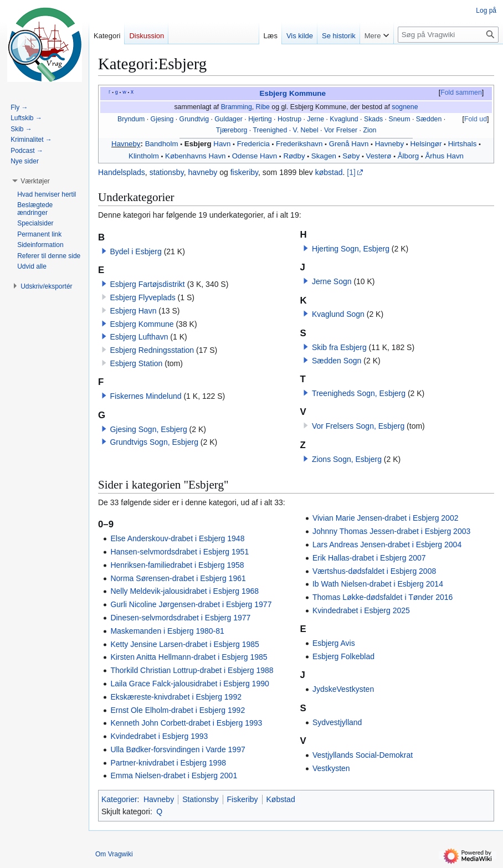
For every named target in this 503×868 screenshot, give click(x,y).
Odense (245, 156)
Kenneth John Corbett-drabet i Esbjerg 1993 (186, 723)
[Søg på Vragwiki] (448, 35)
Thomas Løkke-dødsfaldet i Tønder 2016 (383, 597)
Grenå (339, 144)
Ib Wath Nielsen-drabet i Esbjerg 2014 (378, 584)
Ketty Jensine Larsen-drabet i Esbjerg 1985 (185, 644)
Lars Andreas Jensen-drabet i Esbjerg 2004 (387, 545)
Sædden (429, 119)
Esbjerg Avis (334, 643)
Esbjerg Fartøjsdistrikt (147, 284)
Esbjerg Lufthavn (139, 337)
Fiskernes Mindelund (145, 396)
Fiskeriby (243, 799)
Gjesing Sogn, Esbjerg (148, 429)
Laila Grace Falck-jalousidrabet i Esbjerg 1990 (189, 684)
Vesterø (379, 156)
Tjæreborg (232, 130)
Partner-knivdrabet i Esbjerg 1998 (168, 763)
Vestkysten (331, 768)
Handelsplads (122, 172)
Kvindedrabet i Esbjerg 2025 (361, 610)
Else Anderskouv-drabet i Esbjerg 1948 (177, 538)
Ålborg (408, 156)
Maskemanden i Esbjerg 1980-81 (167, 631)
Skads (373, 119)
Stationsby (200, 799)
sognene (405, 107)
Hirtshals (463, 144)
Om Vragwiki (114, 854)
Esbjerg (198, 144)
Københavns (186, 156)
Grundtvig (194, 119)
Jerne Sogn (332, 281)
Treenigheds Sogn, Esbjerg (359, 393)
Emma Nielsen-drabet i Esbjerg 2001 (174, 775)
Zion (369, 130)
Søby (351, 156)
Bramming (237, 107)
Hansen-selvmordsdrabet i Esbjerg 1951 (179, 552)
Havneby (126, 144)
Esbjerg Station (136, 363)
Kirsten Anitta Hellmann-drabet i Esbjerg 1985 (189, 657)
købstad (329, 172)
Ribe (263, 107)
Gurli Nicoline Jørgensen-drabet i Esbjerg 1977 (191, 604)
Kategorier (119, 799)
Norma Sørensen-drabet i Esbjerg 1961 (178, 578)
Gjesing (162, 119)
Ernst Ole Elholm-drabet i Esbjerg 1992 (178, 710)
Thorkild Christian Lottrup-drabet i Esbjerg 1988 (192, 670)
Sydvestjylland (337, 722)
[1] (351, 172)
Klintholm (144, 156)
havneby (202, 172)
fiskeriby (244, 172)
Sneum (399, 119)
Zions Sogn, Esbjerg (347, 459)
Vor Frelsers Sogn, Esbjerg (358, 426)
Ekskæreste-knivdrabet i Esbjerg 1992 (176, 697)
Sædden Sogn (337, 361)
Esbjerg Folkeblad (343, 656)
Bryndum (131, 119)
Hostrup (289, 119)
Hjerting (260, 119)
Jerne (315, 119)
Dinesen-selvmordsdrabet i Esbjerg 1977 (180, 618)
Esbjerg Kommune (292, 93)
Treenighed (270, 130)
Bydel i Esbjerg (135, 251)
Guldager (229, 119)
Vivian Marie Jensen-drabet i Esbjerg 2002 (386, 518)
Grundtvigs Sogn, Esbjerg (154, 442)
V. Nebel (306, 130)
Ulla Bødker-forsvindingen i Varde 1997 (178, 749)
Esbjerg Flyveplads (142, 297)
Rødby (294, 156)
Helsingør (426, 144)
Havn (222, 144)
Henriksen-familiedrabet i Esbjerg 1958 (177, 565)
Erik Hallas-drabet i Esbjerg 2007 (369, 558)
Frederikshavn (299, 144)
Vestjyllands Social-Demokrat (363, 755)
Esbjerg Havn (133, 311)
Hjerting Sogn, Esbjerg (351, 249)
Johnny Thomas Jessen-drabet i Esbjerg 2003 (391, 531)
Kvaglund (344, 119)
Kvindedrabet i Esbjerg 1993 (159, 736)
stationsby (167, 172)
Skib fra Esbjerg (339, 347)
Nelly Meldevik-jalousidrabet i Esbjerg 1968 (184, 591)
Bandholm (162, 144)
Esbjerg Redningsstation (152, 350)
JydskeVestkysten (343, 689)
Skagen (324, 156)
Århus (435, 156)
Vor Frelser (341, 130)
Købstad (281, 799)
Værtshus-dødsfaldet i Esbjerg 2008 (374, 571)
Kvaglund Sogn (338, 314)
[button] (104, 251)
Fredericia (253, 144)
